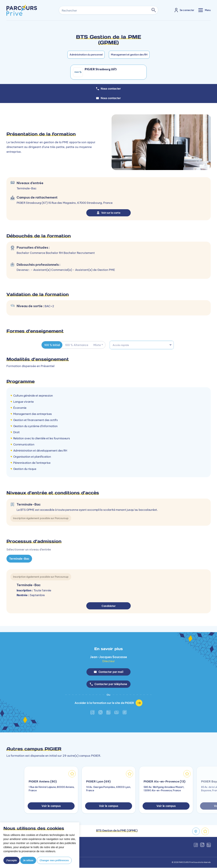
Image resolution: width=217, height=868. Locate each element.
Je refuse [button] (28, 860)
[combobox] (142, 345)
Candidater (109, 606)
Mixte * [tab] (99, 345)
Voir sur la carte (109, 213)
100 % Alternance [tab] (77, 345)
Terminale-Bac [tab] (19, 559)
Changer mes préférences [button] (54, 860)
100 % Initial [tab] (52, 345)
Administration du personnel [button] (86, 55)
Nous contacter (108, 98)
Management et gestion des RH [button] (129, 55)
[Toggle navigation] (204, 10)
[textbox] (142, 345)
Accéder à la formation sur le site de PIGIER (109, 703)
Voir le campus (51, 806)
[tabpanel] (108, 589)
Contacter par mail (109, 672)
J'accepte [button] (11, 860)
